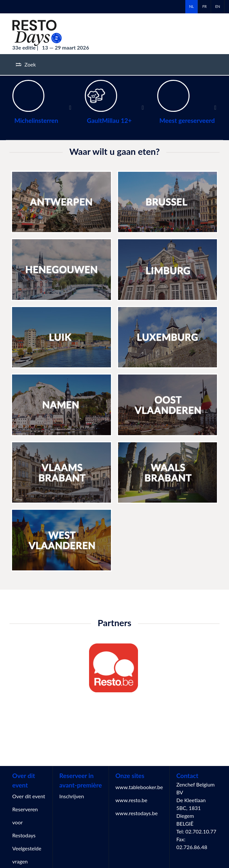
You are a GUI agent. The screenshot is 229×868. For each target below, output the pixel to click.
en (218, 6)
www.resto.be (131, 800)
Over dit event (29, 796)
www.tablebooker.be (139, 787)
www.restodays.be (137, 813)
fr (204, 6)
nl (191, 6)
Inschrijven (72, 796)
